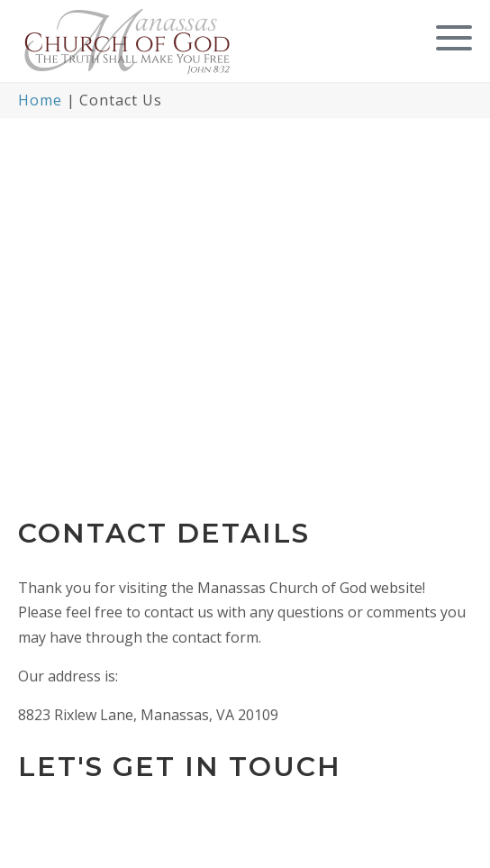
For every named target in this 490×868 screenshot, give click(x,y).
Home (40, 100)
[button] (449, 38)
